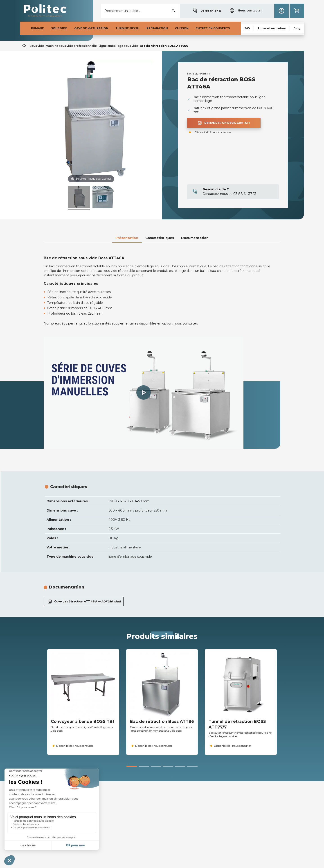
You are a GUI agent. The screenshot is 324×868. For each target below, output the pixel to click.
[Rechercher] (140, 11)
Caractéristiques (160, 238)
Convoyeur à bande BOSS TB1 (83, 721)
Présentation (127, 238)
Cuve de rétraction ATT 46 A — (84, 602)
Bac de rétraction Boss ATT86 (162, 721)
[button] (207, 11)
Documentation (195, 238)
